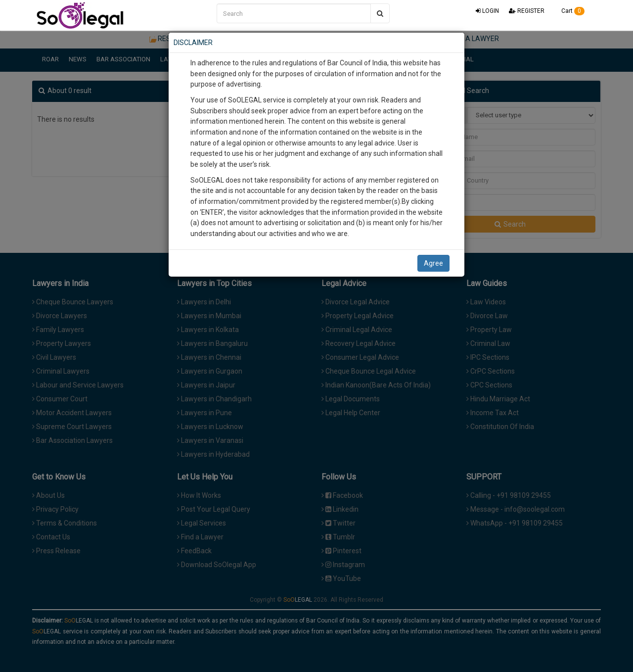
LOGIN (487, 11)
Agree (433, 263)
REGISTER (527, 11)
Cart (569, 11)
